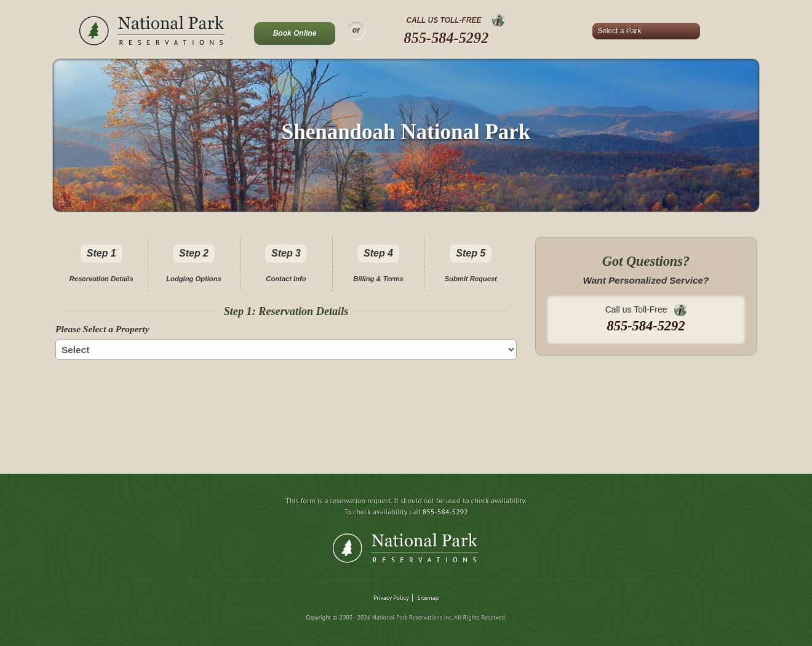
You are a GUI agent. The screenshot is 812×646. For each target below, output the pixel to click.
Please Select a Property (102, 329)
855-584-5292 (447, 38)
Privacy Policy (391, 598)
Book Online (295, 33)
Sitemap (428, 598)
